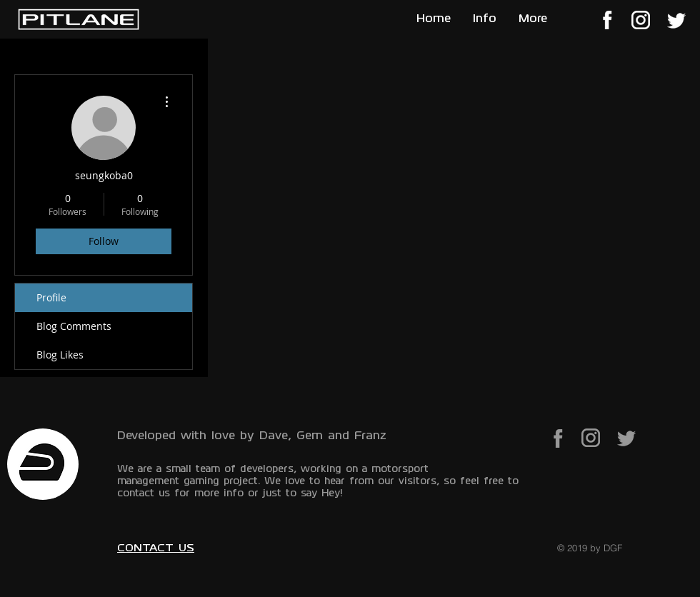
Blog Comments (74, 326)
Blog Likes (60, 355)
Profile (51, 297)
